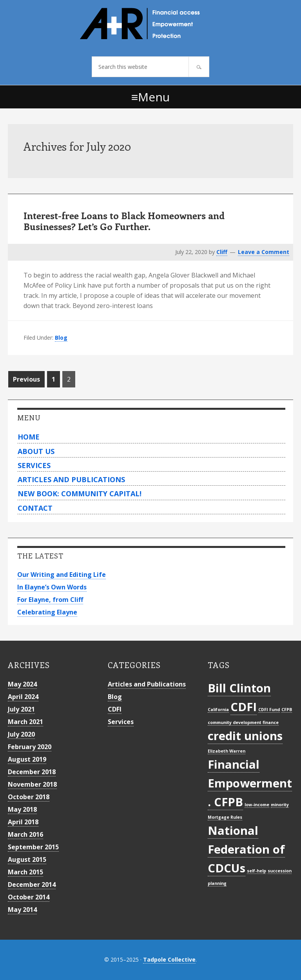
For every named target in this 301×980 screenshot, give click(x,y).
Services (34, 465)
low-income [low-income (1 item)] (257, 805)
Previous (26, 379)
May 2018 (22, 809)
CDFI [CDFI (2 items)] (244, 707)
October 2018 (29, 797)
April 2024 (23, 697)
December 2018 (32, 772)
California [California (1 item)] (218, 710)
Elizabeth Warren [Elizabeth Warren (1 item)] (227, 751)
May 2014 (22, 910)
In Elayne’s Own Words (52, 587)
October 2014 (29, 897)
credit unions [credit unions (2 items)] (245, 736)
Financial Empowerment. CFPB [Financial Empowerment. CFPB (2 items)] (250, 783)
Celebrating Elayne (47, 612)
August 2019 (27, 759)
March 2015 (25, 872)
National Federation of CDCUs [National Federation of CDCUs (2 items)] (246, 849)
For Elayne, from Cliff (50, 600)
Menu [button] (154, 97)
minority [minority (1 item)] (280, 805)
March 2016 (25, 834)
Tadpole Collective (169, 959)
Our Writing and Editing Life (62, 575)
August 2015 (27, 859)
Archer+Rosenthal (150, 23)
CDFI (115, 709)
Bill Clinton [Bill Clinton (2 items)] (239, 688)
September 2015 (33, 847)
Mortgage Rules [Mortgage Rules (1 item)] (225, 817)
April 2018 (23, 822)
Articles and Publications (71, 479)
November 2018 (32, 784)
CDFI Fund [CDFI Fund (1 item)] (269, 710)
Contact (35, 508)
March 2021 (25, 722)
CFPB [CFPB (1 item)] (287, 710)
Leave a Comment (264, 252)
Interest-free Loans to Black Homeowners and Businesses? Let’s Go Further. (124, 221)
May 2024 (22, 684)
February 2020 (30, 747)
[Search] (199, 67)
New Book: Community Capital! (80, 494)
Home (29, 437)
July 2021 (21, 709)
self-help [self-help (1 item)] (257, 871)
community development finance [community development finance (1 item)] (243, 722)
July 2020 (21, 734)
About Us (36, 451)
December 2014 (32, 885)
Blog (61, 338)
